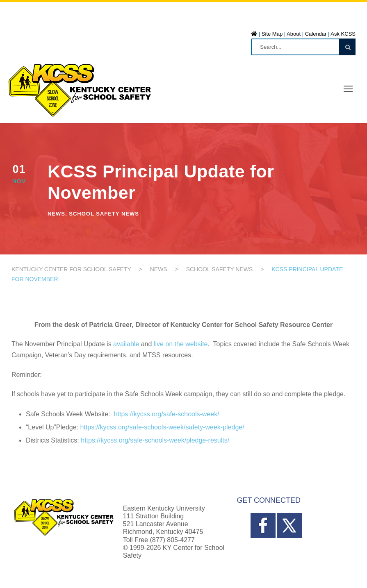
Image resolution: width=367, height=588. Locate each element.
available (126, 344)
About (294, 34)
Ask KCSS (343, 34)
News (56, 214)
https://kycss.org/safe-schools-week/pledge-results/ (155, 440)
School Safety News (104, 214)
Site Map (272, 34)
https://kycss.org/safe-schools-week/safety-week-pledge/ (162, 427)
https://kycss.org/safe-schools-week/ (167, 414)
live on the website (181, 344)
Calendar (316, 34)
